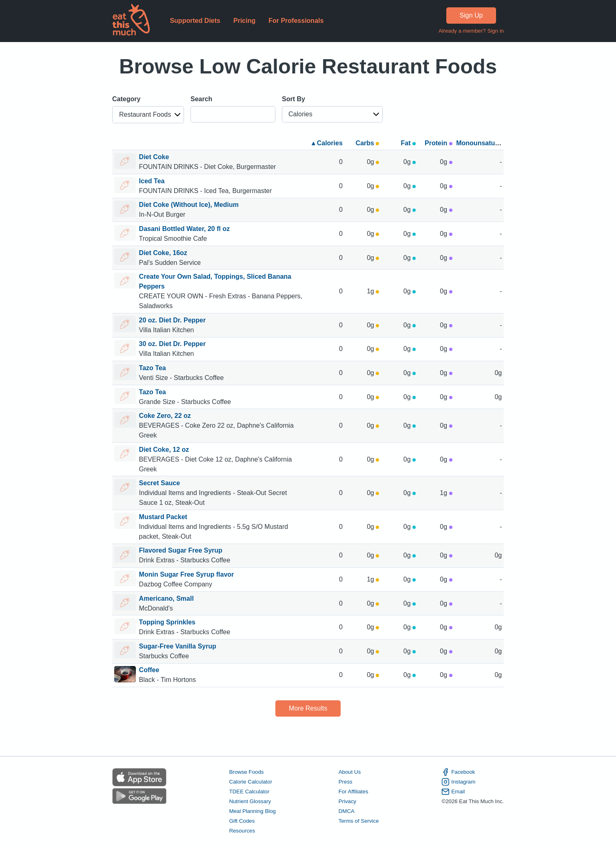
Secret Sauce (160, 483)
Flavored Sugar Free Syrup (181, 550)
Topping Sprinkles (167, 622)
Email (453, 792)
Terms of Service (359, 821)
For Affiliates (353, 792)
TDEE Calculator (249, 792)
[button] (148, 115)
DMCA (347, 811)
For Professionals (296, 21)
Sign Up (471, 15)
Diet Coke (154, 157)
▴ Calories (327, 143)
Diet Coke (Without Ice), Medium (189, 205)
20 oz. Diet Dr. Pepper (173, 320)
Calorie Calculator (251, 782)
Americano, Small (166, 598)
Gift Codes (242, 821)
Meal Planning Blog (253, 811)
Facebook (458, 772)
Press (346, 782)
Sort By (294, 99)
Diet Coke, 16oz (163, 253)
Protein (439, 143)
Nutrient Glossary (250, 801)
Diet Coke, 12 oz (164, 450)
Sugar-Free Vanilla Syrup (178, 646)
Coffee (149, 670)
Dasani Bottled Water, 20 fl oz (185, 229)
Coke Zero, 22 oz (165, 416)
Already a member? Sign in (471, 31)
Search (201, 99)
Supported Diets (195, 21)
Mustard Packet (163, 517)
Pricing (244, 21)
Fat (408, 143)
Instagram (458, 782)
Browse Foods (247, 772)
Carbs (368, 143)
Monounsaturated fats (490, 143)
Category (126, 99)
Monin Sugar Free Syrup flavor (187, 574)
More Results (308, 708)
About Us (350, 772)
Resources (242, 831)
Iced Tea (152, 181)
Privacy (348, 801)
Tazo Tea (153, 368)
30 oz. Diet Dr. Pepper (173, 344)
